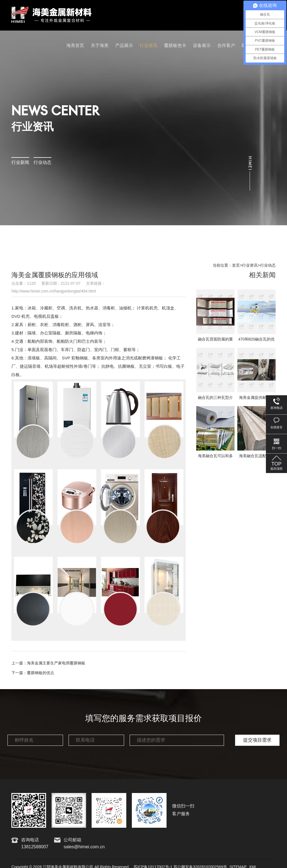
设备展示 (202, 46)
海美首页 (75, 46)
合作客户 (226, 46)
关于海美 (100, 46)
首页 (236, 266)
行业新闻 (20, 163)
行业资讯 (148, 46)
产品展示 (124, 46)
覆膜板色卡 (175, 46)
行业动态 (42, 163)
